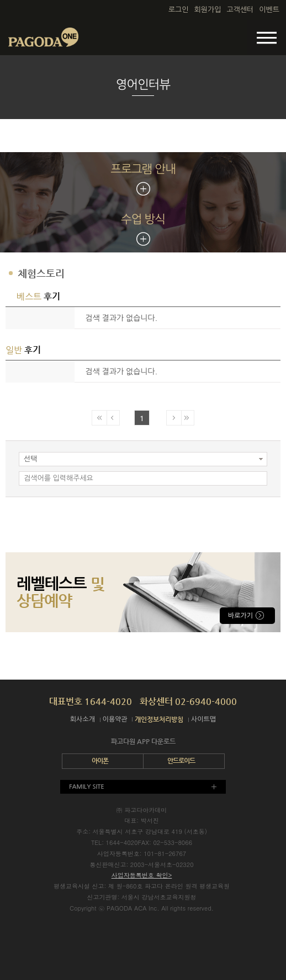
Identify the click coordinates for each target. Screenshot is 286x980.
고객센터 (240, 10)
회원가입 (208, 10)
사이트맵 (203, 719)
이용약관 (115, 719)
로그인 (179, 10)
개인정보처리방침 (159, 719)
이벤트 (269, 10)
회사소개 (83, 719)
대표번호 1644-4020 (91, 701)
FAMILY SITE (87, 787)
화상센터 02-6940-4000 (188, 701)
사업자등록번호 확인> (142, 875)
